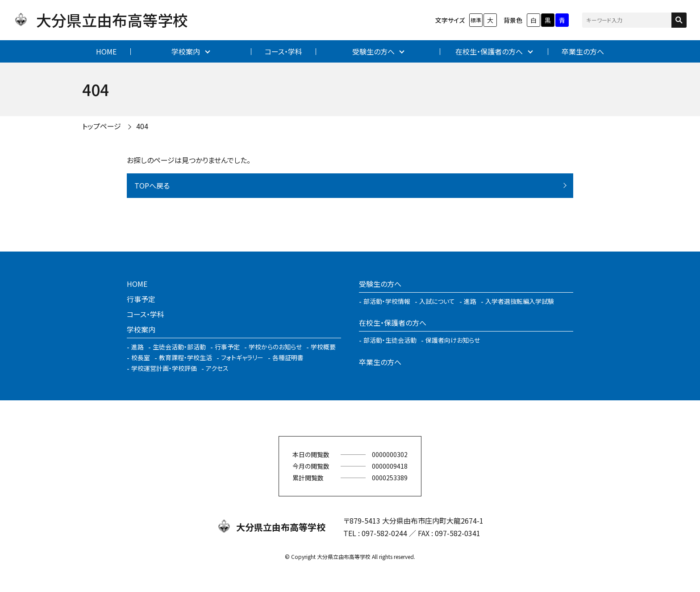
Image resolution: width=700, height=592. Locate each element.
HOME (106, 51)
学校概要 (323, 347)
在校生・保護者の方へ (489, 51)
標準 (476, 20)
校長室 (141, 357)
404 (142, 126)
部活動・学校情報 (387, 301)
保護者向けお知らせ (453, 340)
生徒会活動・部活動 (179, 347)
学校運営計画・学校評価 (164, 368)
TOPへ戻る (152, 185)
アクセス (217, 368)
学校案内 (186, 51)
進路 (137, 347)
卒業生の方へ (583, 51)
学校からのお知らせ (275, 347)
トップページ (102, 126)
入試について (437, 301)
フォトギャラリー (242, 357)
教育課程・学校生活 (185, 357)
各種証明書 (288, 357)
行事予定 (141, 299)
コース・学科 (283, 51)
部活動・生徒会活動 (390, 340)
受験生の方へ (373, 51)
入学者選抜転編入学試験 (520, 301)
